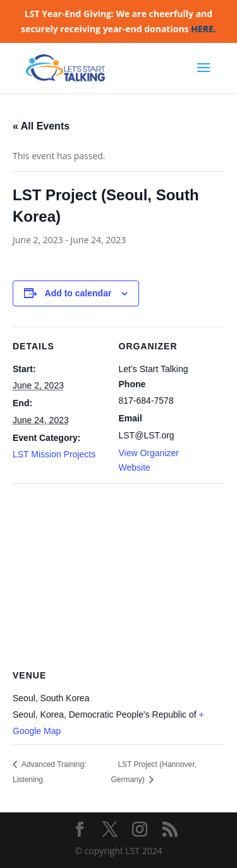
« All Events (41, 126)
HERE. (204, 29)
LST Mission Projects (54, 454)
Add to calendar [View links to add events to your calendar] (78, 293)
